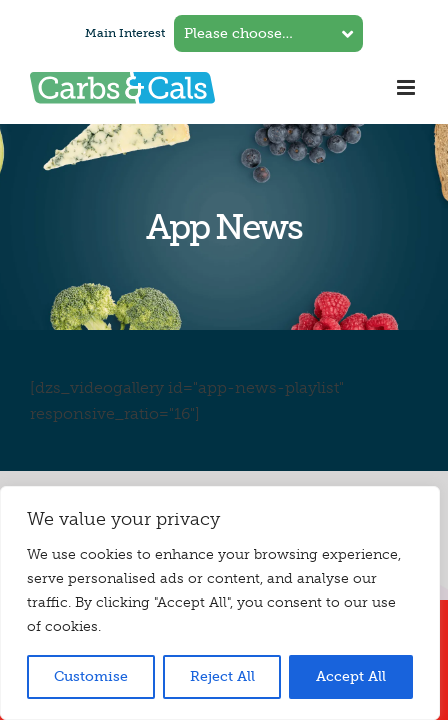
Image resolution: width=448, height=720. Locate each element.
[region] (220, 603)
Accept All (351, 676)
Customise (91, 676)
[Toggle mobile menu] (407, 87)
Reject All (222, 676)
